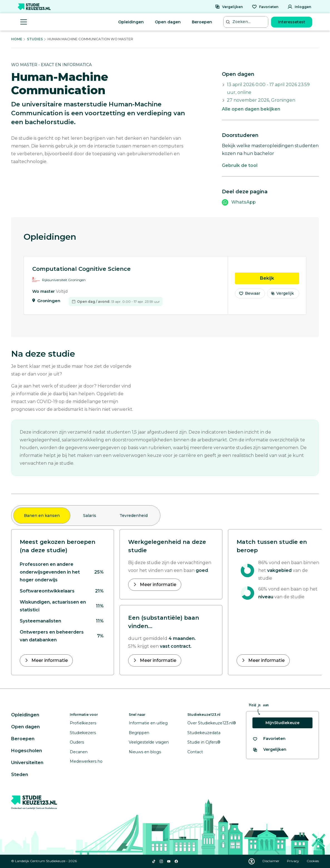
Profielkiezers (83, 723)
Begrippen (139, 733)
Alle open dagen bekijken (251, 109)
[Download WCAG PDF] (252, 861)
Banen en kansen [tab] (42, 516)
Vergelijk (282, 297)
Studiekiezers (83, 733)
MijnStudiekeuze (282, 723)
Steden (20, 775)
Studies (35, 39)
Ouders (77, 742)
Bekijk (280, 281)
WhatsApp (244, 202)
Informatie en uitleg (148, 723)
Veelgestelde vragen (149, 742)
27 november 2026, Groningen (261, 100)
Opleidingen (131, 22)
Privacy (293, 861)
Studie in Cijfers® (204, 742)
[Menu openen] (24, 22)
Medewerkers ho (86, 761)
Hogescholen (27, 751)
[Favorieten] (265, 7)
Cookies (313, 861)
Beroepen (202, 22)
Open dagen (168, 22)
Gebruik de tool (240, 165)
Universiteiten (27, 763)
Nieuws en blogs (145, 752)
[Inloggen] (299, 7)
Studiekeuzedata (204, 733)
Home (17, 39)
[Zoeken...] (246, 22)
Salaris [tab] (90, 516)
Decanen (79, 752)
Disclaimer (271, 861)
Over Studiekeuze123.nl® (212, 723)
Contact (195, 752)
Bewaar (249, 297)
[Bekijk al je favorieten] (269, 739)
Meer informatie (49, 660)
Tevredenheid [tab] (134, 516)
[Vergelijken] (229, 7)
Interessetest (292, 22)
